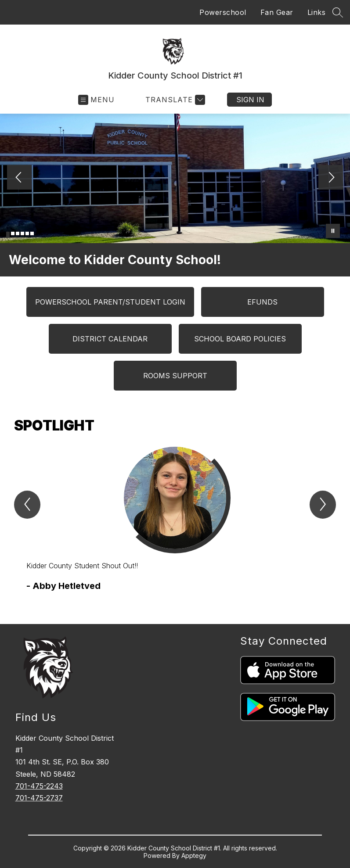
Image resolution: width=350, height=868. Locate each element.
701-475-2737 (39, 798)
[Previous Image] (19, 178)
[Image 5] (27, 233)
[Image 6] (32, 233)
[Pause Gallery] (333, 231)
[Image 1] (8, 235)
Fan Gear (277, 12)
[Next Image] (331, 178)
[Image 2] (13, 233)
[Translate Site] (174, 100)
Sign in (250, 100)
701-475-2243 (39, 786)
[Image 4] (22, 233)
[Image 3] (18, 233)
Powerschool (223, 12)
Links (317, 12)
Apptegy (194, 855)
